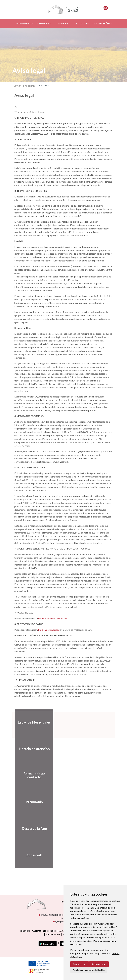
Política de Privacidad (49, 630)
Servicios (63, 24)
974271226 (63, 918)
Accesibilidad (53, 934)
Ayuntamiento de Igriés (25, 86)
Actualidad (82, 24)
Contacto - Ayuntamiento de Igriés (38, 931)
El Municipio (43, 24)
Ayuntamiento (24, 24)
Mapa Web (63, 931)
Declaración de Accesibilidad (52, 618)
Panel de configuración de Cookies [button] (89, 970)
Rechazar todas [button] (99, 964)
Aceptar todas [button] (80, 964)
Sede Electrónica (102, 24)
